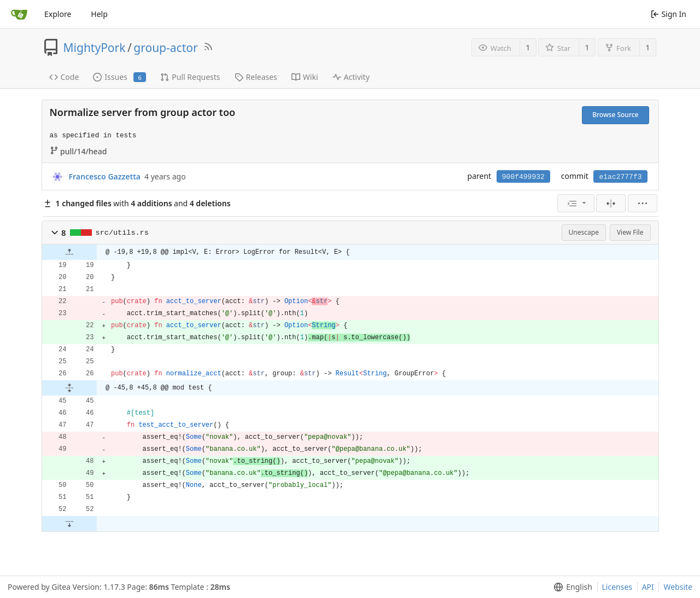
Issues (119, 77)
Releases (256, 77)
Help (99, 14)
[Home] (19, 14)
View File (630, 232)
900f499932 (523, 177)
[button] (55, 233)
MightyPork (95, 48)
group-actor (165, 48)
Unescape (584, 232)
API (648, 587)
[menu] (576, 203)
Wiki (305, 77)
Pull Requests (190, 77)
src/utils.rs (122, 233)
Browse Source (615, 115)
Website (678, 587)
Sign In (669, 14)
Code (64, 77)
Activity (351, 77)
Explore (58, 14)
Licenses (617, 587)
